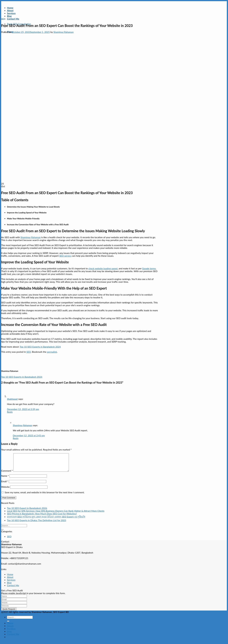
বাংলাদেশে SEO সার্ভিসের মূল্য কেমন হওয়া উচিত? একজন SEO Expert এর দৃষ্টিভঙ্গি (46, 520)
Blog (9, 16)
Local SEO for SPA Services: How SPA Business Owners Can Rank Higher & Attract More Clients (56, 514)
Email (5, 485)
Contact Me (13, 19)
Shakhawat (12, 399)
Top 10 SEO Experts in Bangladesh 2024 (40, 347)
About (10, 10)
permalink (52, 352)
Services (11, 13)
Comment (7, 474)
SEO (3, 19)
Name (5, 479)
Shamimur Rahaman (63, 32)
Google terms (149, 268)
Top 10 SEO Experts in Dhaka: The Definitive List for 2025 (37, 524)
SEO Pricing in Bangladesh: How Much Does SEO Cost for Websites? (42, 517)
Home (10, 8)
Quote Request (9, 612)
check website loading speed (103, 268)
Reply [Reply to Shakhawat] (10, 412)
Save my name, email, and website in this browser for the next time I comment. (45, 496)
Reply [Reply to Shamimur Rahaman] (16, 438)
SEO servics (65, 256)
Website (5, 490)
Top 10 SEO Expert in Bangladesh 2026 (27, 512)
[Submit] (2, 533)
